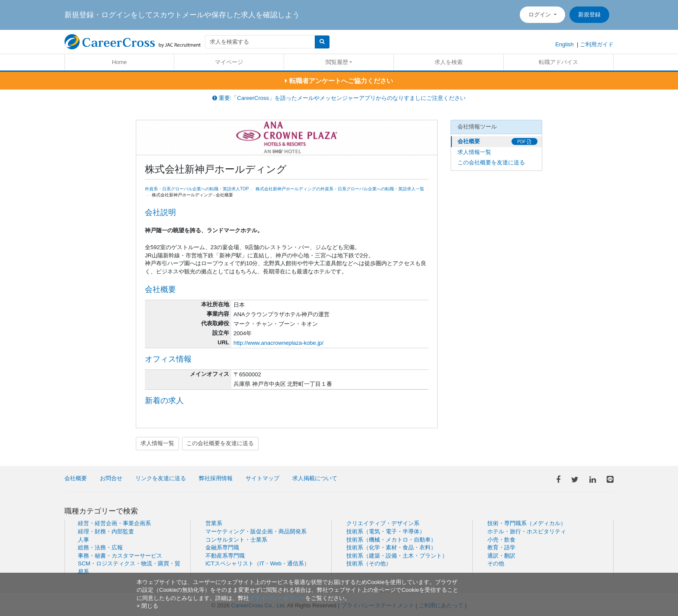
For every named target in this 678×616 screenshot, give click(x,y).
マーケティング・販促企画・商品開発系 (256, 531)
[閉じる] (147, 606)
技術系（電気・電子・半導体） (386, 531)
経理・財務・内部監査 (106, 531)
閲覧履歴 (337, 62)
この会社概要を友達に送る (220, 443)
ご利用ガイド (597, 44)
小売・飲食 (501, 540)
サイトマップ (262, 478)
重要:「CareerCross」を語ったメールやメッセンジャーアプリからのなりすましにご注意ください (339, 98)
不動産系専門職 (225, 556)
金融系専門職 (222, 547)
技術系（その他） (369, 563)
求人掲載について (315, 478)
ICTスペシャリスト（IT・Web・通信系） (257, 563)
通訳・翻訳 (501, 556)
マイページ (229, 62)
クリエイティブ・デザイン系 (383, 523)
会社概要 (469, 141)
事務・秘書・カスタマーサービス (120, 556)
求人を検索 (449, 62)
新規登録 (589, 14)
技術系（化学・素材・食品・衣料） (391, 547)
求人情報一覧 (157, 443)
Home (120, 62)
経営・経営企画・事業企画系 (114, 523)
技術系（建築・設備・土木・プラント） (397, 556)
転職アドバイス (558, 62)
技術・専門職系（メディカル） (527, 523)
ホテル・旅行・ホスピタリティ (527, 531)
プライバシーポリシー (277, 598)
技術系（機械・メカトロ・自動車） (391, 540)
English (564, 44)
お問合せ (111, 478)
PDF (524, 142)
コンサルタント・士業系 (236, 540)
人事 (83, 540)
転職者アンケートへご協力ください (339, 81)
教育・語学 (501, 547)
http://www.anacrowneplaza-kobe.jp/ (278, 343)
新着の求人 (164, 401)
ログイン (540, 14)
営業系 (214, 523)
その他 (496, 563)
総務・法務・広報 (100, 547)
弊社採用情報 (216, 478)
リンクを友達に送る (161, 478)
